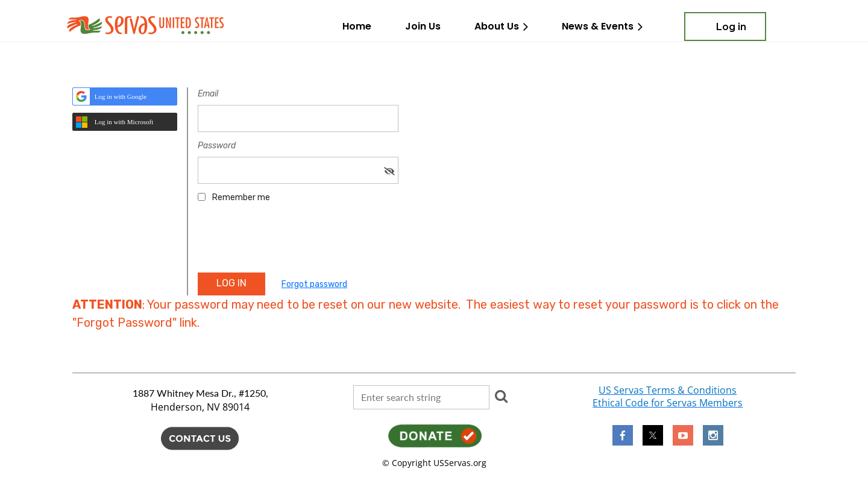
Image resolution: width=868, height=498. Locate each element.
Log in (731, 27)
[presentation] (289, 242)
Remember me (241, 197)
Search (501, 396)
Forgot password (314, 284)
